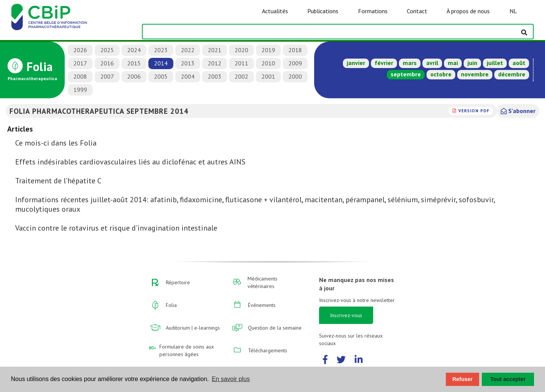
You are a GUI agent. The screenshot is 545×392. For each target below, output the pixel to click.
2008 (80, 76)
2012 (215, 63)
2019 (268, 50)
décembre (512, 74)
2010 (268, 63)
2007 (107, 76)
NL (513, 11)
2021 (215, 50)
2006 (134, 76)
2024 (134, 50)
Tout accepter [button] (508, 379)
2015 (134, 63)
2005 (161, 76)
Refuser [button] (462, 379)
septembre (406, 74)
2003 (215, 76)
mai (453, 63)
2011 (241, 63)
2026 (80, 50)
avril (432, 63)
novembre (475, 74)
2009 (295, 63)
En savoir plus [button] (231, 379)
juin (472, 63)
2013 (188, 63)
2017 (80, 63)
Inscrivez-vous (346, 315)
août (519, 63)
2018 (295, 50)
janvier (356, 63)
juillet (495, 63)
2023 (161, 50)
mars (410, 63)
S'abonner (518, 111)
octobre (441, 74)
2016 (107, 63)
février (384, 63)
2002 (241, 76)
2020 (241, 50)
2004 (188, 76)
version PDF (474, 111)
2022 (188, 50)
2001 (268, 76)
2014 (161, 63)
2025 (107, 50)
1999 (80, 90)
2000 (295, 76)
